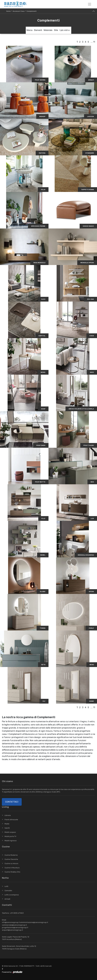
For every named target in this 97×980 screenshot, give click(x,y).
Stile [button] (56, 30)
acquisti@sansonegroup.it (12, 930)
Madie (7, 824)
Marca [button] (29, 30)
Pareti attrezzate (11, 820)
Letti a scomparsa (12, 895)
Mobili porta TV (10, 836)
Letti (6, 886)
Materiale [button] (48, 30)
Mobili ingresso (11, 841)
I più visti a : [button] (65, 30)
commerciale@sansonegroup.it (14, 925)
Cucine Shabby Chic (12, 872)
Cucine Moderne (11, 855)
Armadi (7, 899)
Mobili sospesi (10, 832)
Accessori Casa (19, 11)
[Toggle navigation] (90, 4)
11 (94, 42)
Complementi (32, 11)
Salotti (7, 828)
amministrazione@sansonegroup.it (34, 922)
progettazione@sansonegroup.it (15, 927)
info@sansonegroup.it (11, 922)
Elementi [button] (38, 30)
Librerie (8, 815)
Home (8, 11)
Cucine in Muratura (12, 868)
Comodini (8, 891)
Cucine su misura (11, 863)
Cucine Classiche (11, 859)
